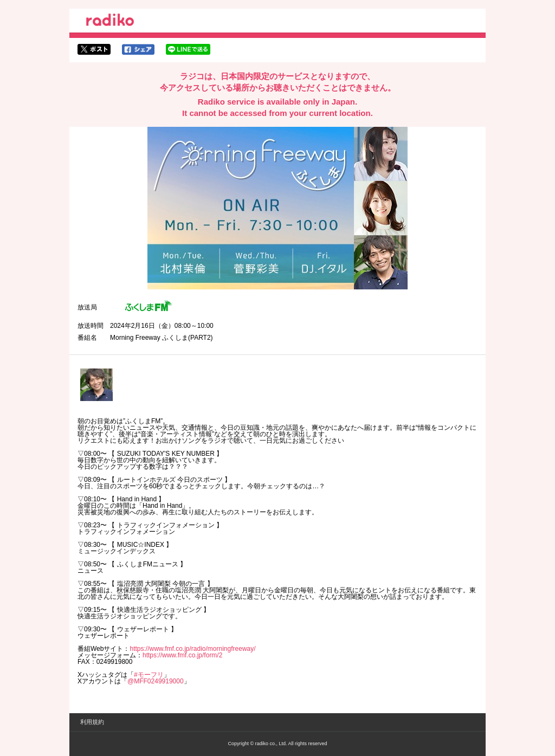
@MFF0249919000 (156, 681)
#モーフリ (149, 675)
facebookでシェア (138, 49)
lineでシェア (188, 49)
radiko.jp (110, 22)
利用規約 (92, 722)
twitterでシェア (94, 49)
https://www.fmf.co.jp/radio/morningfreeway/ (192, 649)
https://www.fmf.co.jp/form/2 (182, 655)
